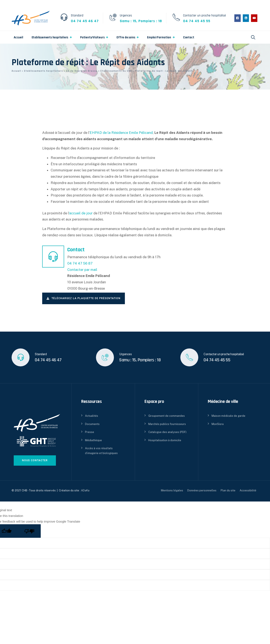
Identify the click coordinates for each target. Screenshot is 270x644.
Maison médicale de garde (228, 416)
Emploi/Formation (159, 37)
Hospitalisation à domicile (165, 440)
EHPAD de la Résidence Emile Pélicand (121, 133)
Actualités (92, 416)
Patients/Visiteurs (92, 37)
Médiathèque (93, 440)
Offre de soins (126, 37)
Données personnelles (202, 490)
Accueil (18, 37)
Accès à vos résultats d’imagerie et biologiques (101, 451)
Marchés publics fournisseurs (167, 424)
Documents (92, 424)
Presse (90, 432)
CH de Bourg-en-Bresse (82, 71)
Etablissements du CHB (116, 71)
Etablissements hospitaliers (50, 37)
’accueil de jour (81, 213)
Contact (189, 37)
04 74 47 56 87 (80, 263)
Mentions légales (172, 490)
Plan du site (228, 490)
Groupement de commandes (167, 416)
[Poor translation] (29, 531)
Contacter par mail (82, 270)
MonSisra (218, 424)
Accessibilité (248, 490)
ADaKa (85, 490)
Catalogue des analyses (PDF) (167, 432)
